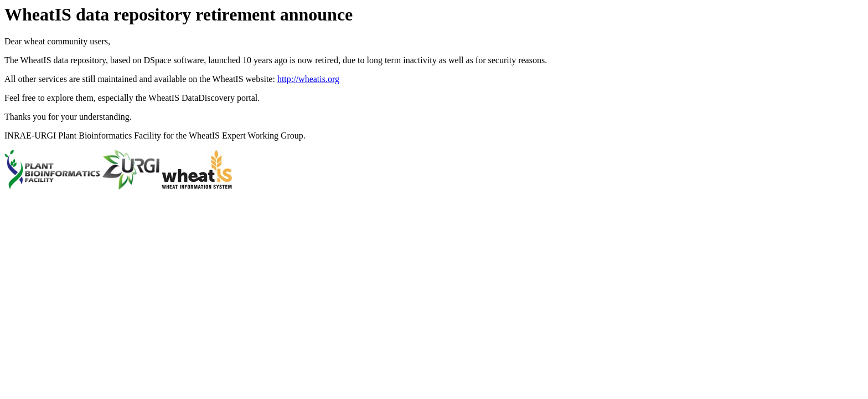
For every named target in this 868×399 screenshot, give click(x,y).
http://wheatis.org (308, 79)
